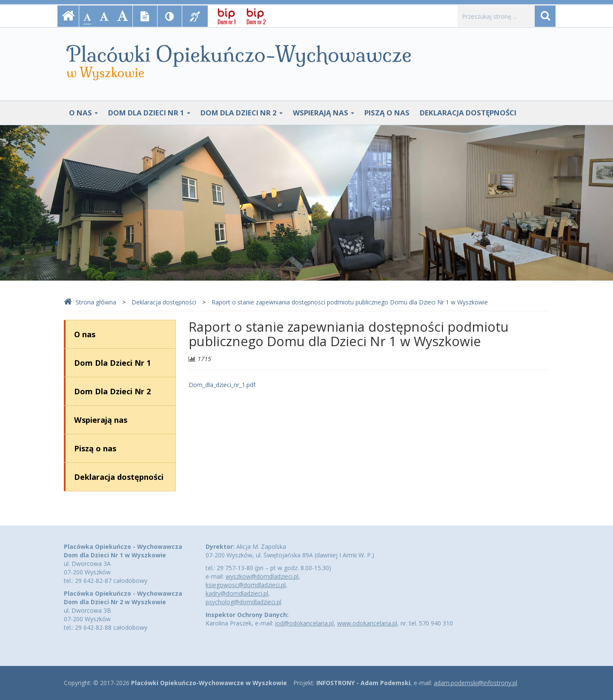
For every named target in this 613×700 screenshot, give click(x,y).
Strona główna (90, 302)
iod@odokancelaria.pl (304, 623)
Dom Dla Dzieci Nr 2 (242, 113)
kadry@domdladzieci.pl (237, 593)
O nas (83, 113)
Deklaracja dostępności (468, 113)
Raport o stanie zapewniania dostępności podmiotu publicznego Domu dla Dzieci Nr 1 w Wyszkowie (350, 302)
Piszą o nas (387, 113)
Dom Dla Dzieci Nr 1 (149, 113)
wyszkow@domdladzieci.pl (262, 576)
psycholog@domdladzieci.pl (243, 602)
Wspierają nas (324, 113)
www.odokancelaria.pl (367, 623)
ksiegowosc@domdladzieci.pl (246, 585)
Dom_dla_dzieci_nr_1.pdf (222, 385)
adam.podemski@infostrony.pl (476, 683)
